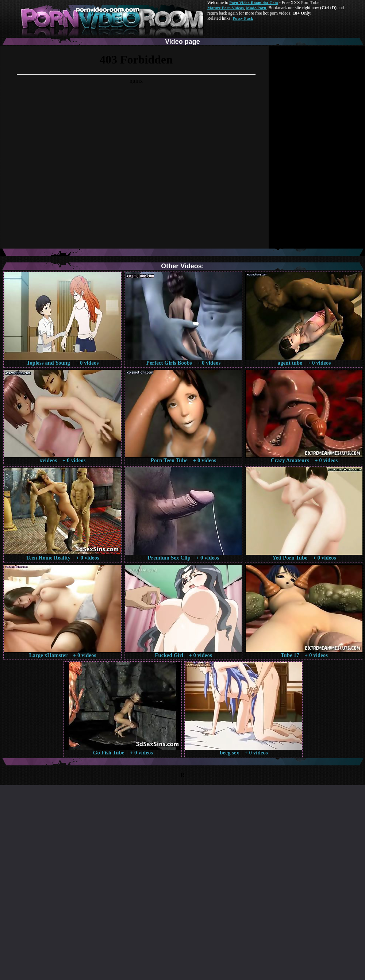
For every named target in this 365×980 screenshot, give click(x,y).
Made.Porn (256, 8)
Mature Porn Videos (226, 8)
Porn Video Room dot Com (253, 3)
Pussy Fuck (243, 18)
